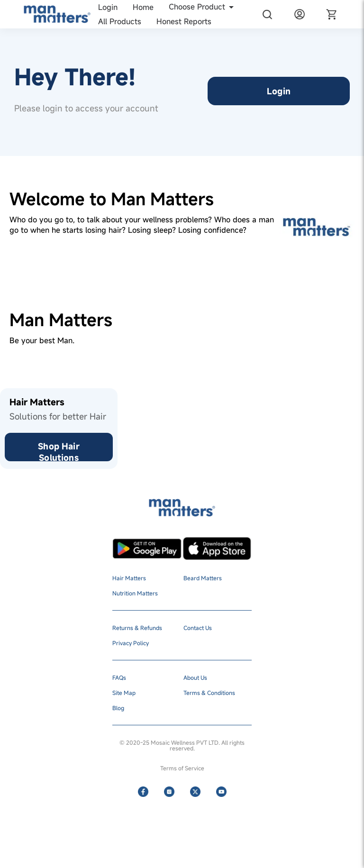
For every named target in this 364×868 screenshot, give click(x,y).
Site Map (124, 693)
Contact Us (198, 628)
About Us (195, 677)
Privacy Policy (131, 643)
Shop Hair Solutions (59, 451)
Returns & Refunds (137, 628)
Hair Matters (129, 578)
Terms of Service (182, 768)
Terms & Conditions (209, 693)
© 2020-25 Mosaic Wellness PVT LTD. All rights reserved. (182, 745)
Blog (118, 708)
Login (279, 91)
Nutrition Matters (135, 593)
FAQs (119, 677)
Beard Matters (203, 578)
